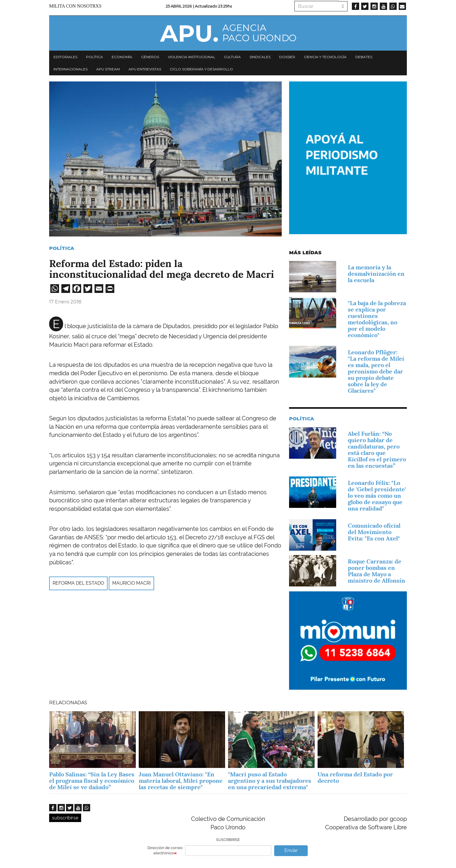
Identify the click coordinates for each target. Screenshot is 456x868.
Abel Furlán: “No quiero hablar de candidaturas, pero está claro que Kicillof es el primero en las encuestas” (377, 450)
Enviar (291, 850)
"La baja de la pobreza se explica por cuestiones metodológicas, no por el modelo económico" (377, 319)
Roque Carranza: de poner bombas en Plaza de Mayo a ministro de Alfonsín (376, 571)
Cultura (232, 57)
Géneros (150, 57)
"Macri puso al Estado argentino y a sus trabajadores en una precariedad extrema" (270, 781)
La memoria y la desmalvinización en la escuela (376, 274)
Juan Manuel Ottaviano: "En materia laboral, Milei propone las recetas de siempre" (181, 781)
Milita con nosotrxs (75, 6)
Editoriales (65, 57)
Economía (122, 57)
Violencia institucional (192, 57)
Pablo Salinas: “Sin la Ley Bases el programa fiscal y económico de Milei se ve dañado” (92, 781)
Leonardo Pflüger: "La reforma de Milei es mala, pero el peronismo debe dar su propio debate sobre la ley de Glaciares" (376, 371)
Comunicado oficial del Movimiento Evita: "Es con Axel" (374, 532)
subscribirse (65, 818)
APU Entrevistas (145, 69)
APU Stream (108, 69)
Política (95, 57)
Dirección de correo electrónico (165, 851)
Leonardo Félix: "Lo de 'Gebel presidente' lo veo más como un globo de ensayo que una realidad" (377, 496)
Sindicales (260, 57)
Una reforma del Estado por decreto (355, 778)
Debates (364, 57)
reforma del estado (78, 583)
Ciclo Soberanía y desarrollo (201, 69)
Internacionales (71, 69)
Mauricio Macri (131, 583)
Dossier (287, 57)
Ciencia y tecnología (325, 57)
